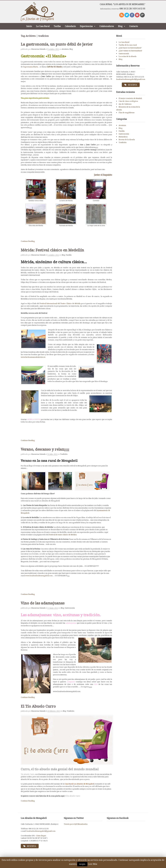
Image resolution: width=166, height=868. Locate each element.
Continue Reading (28, 241)
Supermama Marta (30, 67)
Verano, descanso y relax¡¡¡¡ (45, 449)
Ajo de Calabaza (125, 104)
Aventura (65, 49)
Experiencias (86, 26)
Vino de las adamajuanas (43, 603)
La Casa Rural (43, 26)
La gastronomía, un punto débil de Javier (57, 44)
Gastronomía (70, 608)
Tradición (64, 454)
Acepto (82, 864)
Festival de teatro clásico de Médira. (63, 535)
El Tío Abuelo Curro (38, 706)
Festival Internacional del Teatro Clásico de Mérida (60, 303)
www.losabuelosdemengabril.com (39, 576)
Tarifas (57, 26)
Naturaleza (123, 137)
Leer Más (93, 864)
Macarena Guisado (38, 49)
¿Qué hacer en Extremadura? (130, 48)
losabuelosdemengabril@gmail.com (131, 79)
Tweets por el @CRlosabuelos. (76, 824)
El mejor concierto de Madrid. (130, 99)
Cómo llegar (41, 836)
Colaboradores (107, 26)
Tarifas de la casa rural (128, 45)
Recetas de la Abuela (127, 140)
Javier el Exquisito (103, 175)
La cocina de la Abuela (127, 56)
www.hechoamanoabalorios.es (33, 357)
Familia (69, 255)
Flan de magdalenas (127, 113)
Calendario (70, 26)
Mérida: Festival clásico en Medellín (52, 250)
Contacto (134, 26)
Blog (120, 26)
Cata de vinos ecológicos (128, 102)
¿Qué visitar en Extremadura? (130, 51)
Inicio (29, 26)
